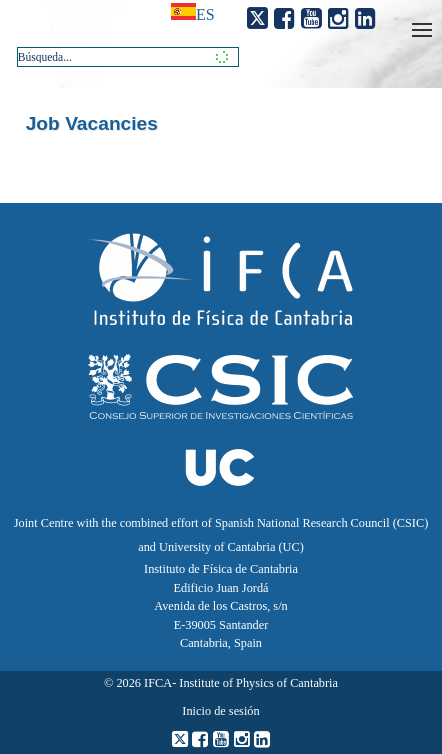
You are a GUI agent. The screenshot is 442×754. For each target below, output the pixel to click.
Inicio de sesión (220, 711)
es (205, 14)
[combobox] (128, 57)
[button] (219, 56)
